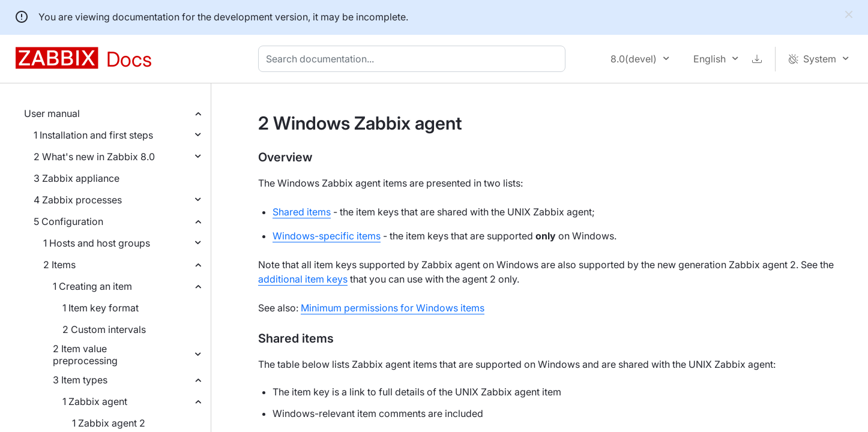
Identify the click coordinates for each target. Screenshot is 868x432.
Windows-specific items (327, 236)
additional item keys (303, 279)
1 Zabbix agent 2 (109, 423)
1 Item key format (101, 308)
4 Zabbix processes (78, 200)
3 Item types (80, 380)
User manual (52, 113)
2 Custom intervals (104, 329)
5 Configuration (68, 221)
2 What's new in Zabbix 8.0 (94, 157)
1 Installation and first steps (93, 135)
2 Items (59, 265)
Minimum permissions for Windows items (393, 308)
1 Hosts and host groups (97, 243)
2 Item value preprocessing (85, 355)
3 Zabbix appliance (77, 178)
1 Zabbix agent (95, 401)
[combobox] (414, 59)
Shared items (302, 212)
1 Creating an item (92, 286)
